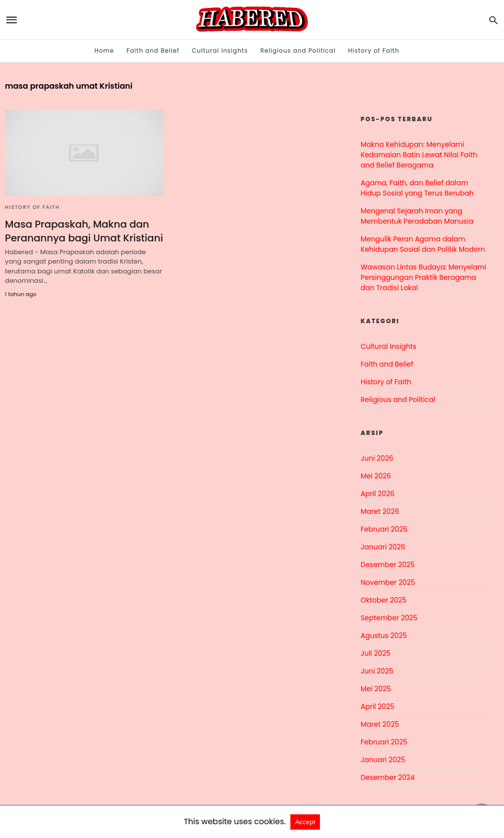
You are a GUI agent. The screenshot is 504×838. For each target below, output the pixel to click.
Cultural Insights (220, 50)
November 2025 (388, 582)
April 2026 (378, 494)
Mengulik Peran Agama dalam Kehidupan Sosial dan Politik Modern (423, 244)
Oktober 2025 (384, 600)
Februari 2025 (384, 742)
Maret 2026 (380, 511)
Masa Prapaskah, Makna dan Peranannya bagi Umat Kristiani (84, 231)
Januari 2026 (383, 547)
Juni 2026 (377, 458)
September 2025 (389, 618)
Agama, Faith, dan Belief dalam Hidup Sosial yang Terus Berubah (417, 188)
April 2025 (378, 706)
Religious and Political (298, 50)
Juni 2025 (377, 671)
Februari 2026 (384, 529)
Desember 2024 (388, 777)
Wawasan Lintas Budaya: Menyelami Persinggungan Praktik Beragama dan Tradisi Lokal (424, 277)
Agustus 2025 (384, 636)
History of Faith (374, 50)
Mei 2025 (376, 689)
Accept (305, 822)
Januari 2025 (383, 760)
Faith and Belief (153, 50)
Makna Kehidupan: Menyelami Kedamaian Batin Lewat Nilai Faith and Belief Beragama (419, 155)
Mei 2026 (376, 476)
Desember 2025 (388, 565)
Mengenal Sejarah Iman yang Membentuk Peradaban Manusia (417, 216)
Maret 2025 (380, 724)
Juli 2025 (376, 653)
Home (104, 50)
